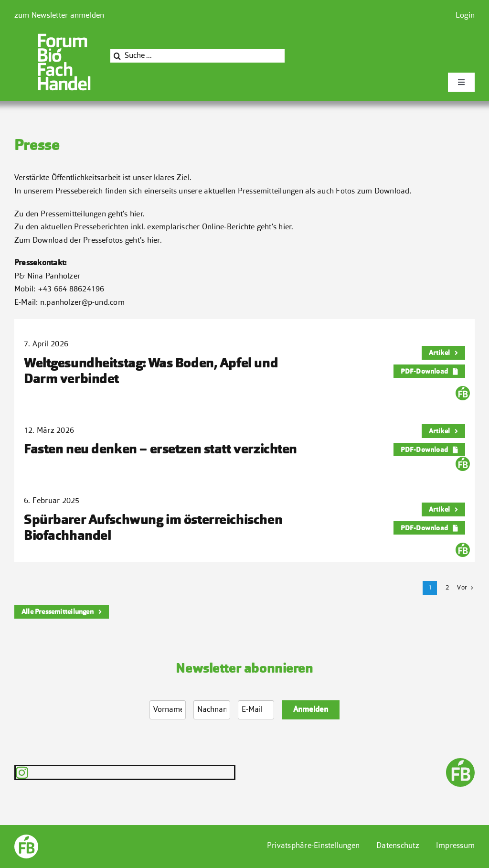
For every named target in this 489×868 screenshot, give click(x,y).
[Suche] (117, 56)
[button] (313, 847)
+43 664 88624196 (71, 289)
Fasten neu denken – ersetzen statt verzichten (160, 450)
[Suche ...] (197, 56)
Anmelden (311, 710)
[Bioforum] (64, 36)
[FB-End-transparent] (460, 762)
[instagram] (22, 772)
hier (136, 214)
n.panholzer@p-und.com (82, 303)
